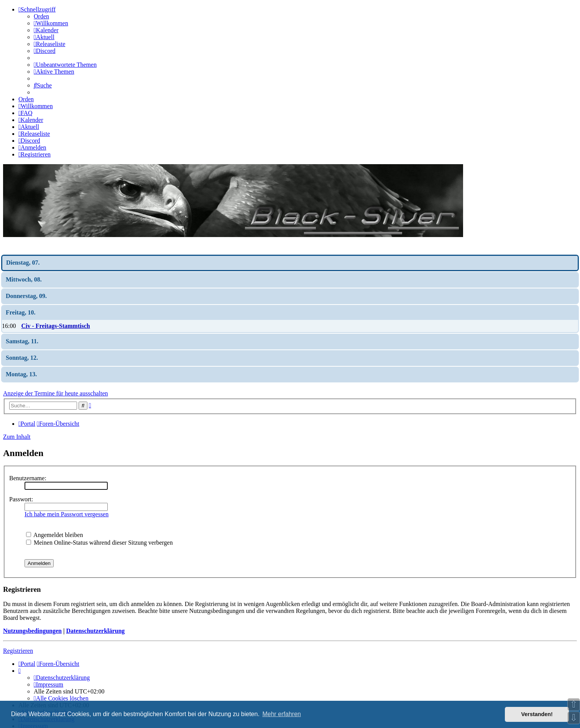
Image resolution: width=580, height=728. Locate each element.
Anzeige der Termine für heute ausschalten (56, 393)
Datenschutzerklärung (95, 631)
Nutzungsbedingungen (32, 631)
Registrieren (18, 651)
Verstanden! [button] (537, 714)
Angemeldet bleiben (54, 535)
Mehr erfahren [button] (282, 714)
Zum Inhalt (17, 437)
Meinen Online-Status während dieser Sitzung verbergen (99, 543)
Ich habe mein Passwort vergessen (67, 514)
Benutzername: (28, 478)
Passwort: (21, 499)
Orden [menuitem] (41, 16)
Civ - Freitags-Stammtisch (55, 326)
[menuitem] (51, 23)
